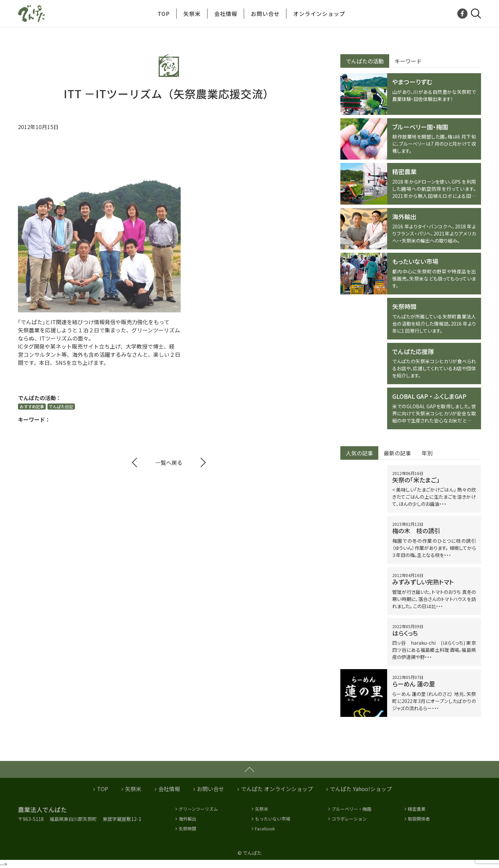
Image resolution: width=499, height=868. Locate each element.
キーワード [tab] (408, 61)
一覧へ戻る (169, 462)
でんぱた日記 (61, 406)
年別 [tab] (427, 453)
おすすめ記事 (32, 406)
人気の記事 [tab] (359, 453)
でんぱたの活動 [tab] (365, 61)
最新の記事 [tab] (397, 453)
